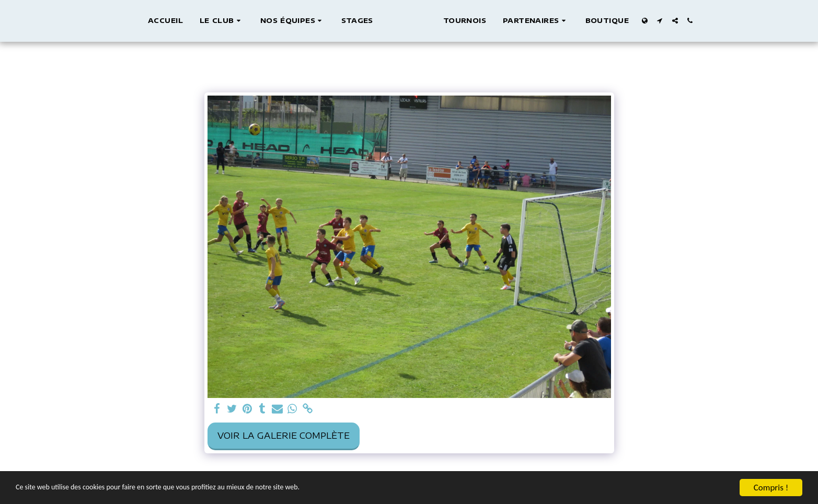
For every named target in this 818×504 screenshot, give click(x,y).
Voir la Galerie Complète (284, 435)
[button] (211, 21)
